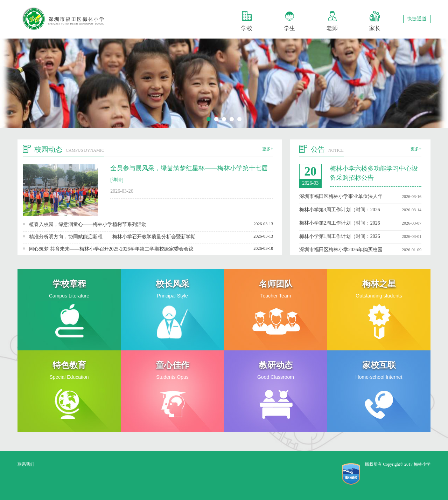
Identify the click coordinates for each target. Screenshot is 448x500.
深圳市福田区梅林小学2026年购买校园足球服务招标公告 (341, 250)
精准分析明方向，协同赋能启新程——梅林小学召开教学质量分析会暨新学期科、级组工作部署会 (112, 237)
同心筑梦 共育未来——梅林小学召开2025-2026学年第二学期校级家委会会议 (111, 249)
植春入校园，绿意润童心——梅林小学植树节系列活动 (88, 224)
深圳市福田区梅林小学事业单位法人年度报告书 (341, 196)
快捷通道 (417, 19)
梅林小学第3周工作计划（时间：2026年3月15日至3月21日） (340, 210)
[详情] (117, 180)
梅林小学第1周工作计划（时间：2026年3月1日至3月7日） (340, 236)
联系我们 (26, 464)
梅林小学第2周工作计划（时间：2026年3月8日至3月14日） (340, 223)
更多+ (268, 149)
